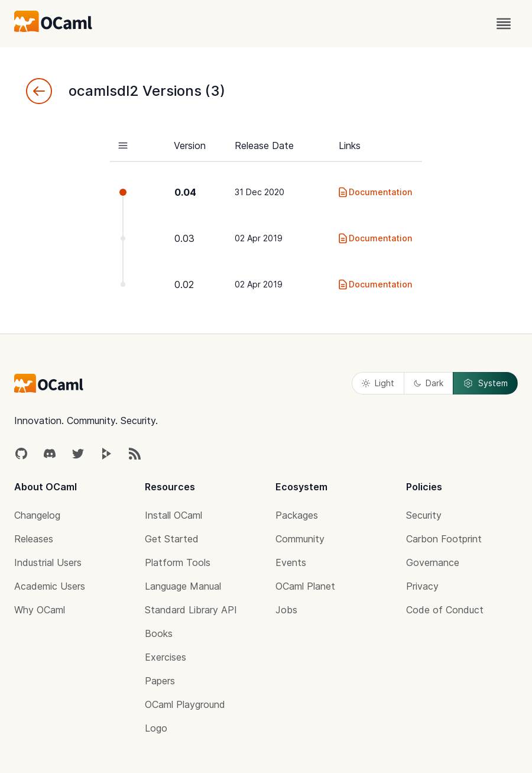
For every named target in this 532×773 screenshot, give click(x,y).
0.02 (184, 284)
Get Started (172, 539)
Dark (429, 383)
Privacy (422, 586)
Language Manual (183, 586)
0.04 (185, 192)
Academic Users (50, 586)
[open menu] (504, 24)
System (485, 383)
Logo (156, 728)
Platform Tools (178, 562)
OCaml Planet (305, 586)
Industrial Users (48, 562)
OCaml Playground (185, 704)
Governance (433, 562)
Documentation (374, 192)
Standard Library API (191, 610)
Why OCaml (40, 610)
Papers (160, 681)
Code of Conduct (445, 610)
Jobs (286, 610)
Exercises (166, 657)
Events (291, 562)
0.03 (184, 238)
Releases (34, 539)
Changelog (37, 515)
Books (159, 633)
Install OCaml (173, 515)
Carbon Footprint (444, 539)
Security (424, 515)
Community (300, 539)
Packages (297, 515)
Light (378, 383)
